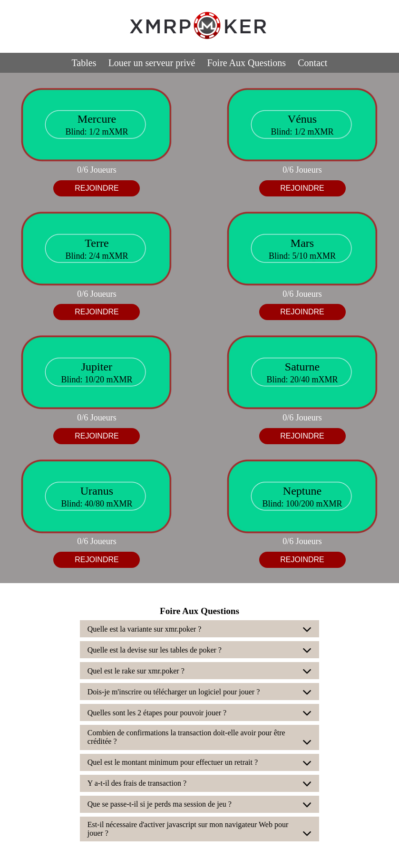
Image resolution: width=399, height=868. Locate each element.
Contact (312, 63)
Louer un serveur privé (152, 63)
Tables (84, 63)
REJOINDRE (97, 188)
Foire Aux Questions (247, 63)
